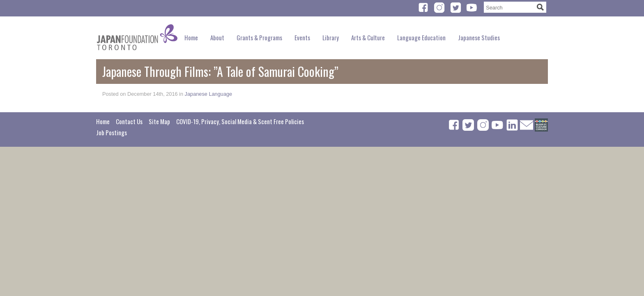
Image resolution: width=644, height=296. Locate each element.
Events (302, 37)
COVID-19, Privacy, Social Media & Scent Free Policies (240, 121)
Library (331, 37)
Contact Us (129, 121)
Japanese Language (209, 94)
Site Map (159, 121)
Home (191, 37)
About (217, 37)
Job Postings (112, 132)
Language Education (421, 37)
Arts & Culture (368, 37)
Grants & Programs (259, 37)
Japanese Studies (479, 37)
